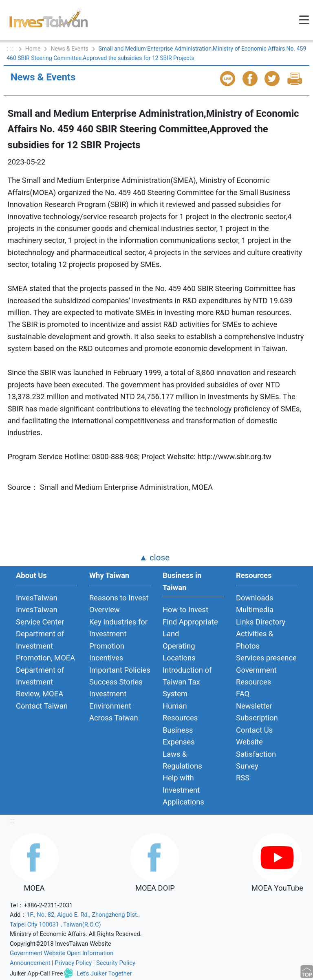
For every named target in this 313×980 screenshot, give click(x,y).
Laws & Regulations (182, 760)
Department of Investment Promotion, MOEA (45, 646)
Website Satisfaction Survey (256, 754)
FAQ (243, 694)
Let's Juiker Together (104, 973)
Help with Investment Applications (183, 790)
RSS (243, 778)
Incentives (106, 658)
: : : (11, 49)
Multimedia (255, 610)
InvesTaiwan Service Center (40, 616)
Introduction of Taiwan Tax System (187, 682)
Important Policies (120, 670)
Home (33, 49)
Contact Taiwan (42, 706)
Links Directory (261, 622)
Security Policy (116, 963)
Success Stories (116, 682)
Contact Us (254, 730)
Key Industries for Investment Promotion (118, 634)
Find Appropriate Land (190, 628)
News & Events (69, 49)
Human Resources (180, 712)
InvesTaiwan (37, 598)
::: (12, 821)
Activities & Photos (255, 640)
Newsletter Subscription (257, 712)
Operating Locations (179, 652)
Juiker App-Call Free (36, 973)
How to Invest (185, 610)
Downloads (255, 598)
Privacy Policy (74, 963)
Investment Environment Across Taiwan (114, 706)
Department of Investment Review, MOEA (40, 682)
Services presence (266, 658)
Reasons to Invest (119, 598)
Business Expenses (179, 736)
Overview (105, 610)
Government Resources (256, 676)
